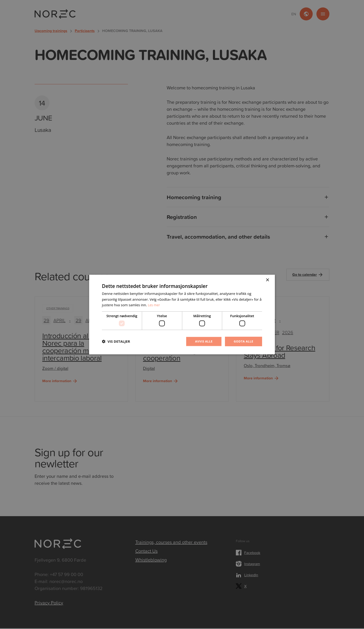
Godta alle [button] (243, 341)
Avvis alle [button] (202, 341)
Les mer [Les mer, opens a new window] (154, 305)
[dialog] (182, 314)
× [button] (267, 280)
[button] (116, 342)
